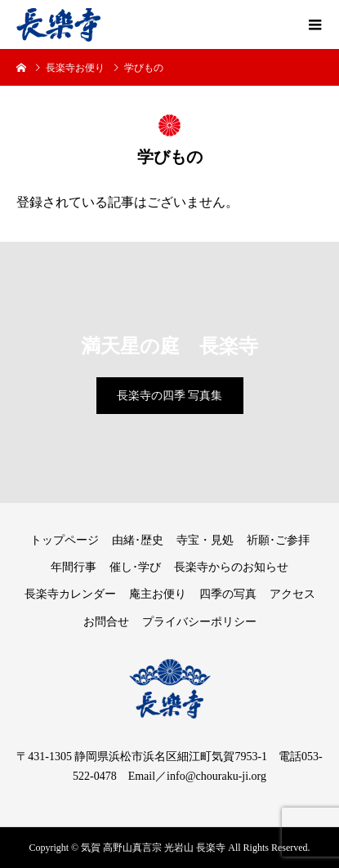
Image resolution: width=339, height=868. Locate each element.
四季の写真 (228, 594)
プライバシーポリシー (199, 622)
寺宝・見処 (205, 540)
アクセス (292, 594)
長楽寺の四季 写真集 (170, 396)
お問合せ (106, 622)
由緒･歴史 (138, 540)
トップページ (65, 540)
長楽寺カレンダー (70, 594)
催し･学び (135, 567)
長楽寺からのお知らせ (231, 567)
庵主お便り (158, 594)
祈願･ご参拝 (278, 540)
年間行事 (74, 567)
